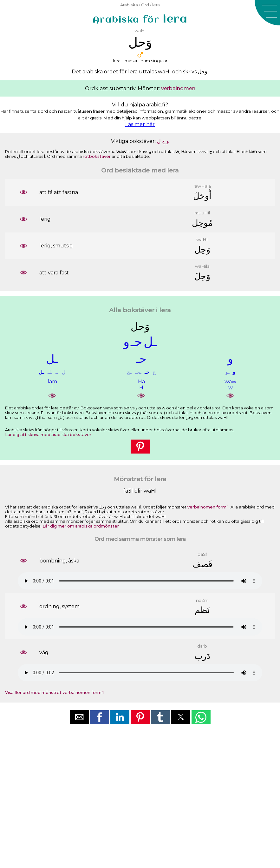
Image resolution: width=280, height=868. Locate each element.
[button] (267, 13)
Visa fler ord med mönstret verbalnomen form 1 (54, 693)
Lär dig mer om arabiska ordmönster (81, 526)
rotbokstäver (97, 156)
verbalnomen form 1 (208, 507)
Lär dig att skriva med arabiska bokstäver (48, 435)
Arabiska (129, 5)
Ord (145, 5)
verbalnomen (178, 88)
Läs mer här (140, 124)
